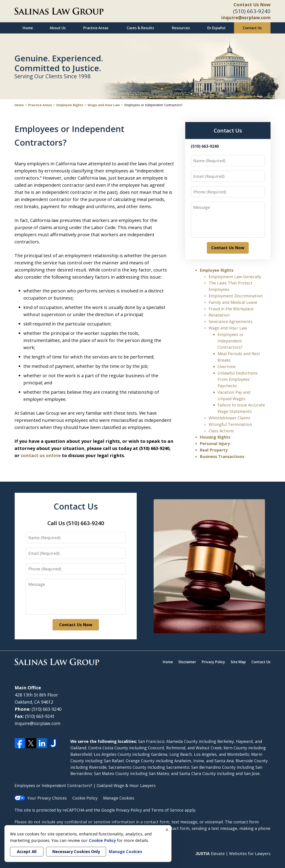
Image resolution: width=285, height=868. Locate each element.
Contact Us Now (252, 5)
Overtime (227, 367)
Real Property (214, 450)
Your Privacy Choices (41, 798)
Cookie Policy (85, 798)
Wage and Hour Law (104, 105)
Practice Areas (96, 28)
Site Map (238, 662)
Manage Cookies (119, 798)
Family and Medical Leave (233, 302)
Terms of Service (167, 810)
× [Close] (167, 830)
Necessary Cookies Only (76, 851)
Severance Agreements (231, 321)
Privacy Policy (213, 662)
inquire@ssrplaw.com (246, 18)
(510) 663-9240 (252, 11)
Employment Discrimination (236, 296)
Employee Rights (70, 105)
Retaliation (219, 315)
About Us (58, 28)
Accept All (27, 851)
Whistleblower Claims (229, 418)
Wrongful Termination (230, 424)
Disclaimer (187, 662)
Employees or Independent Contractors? (231, 341)
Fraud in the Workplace (231, 309)
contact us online (41, 455)
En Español (216, 28)
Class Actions (221, 431)
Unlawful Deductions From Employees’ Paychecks (238, 379)
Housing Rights (215, 437)
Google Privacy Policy (122, 810)
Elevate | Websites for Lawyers (233, 853)
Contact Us (252, 28)
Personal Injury (215, 443)
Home (28, 28)
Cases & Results (140, 28)
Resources (181, 28)
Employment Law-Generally (235, 277)
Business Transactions (222, 456)
